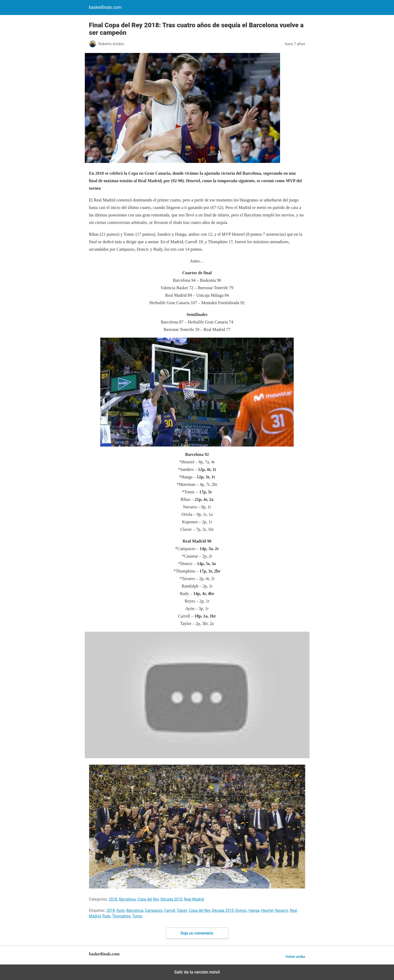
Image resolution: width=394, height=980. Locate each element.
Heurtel (267, 910)
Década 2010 (171, 899)
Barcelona (127, 899)
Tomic (137, 916)
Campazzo (154, 910)
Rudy (106, 916)
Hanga (254, 910)
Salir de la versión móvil (197, 972)
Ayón (121, 910)
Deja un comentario (197, 933)
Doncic (241, 910)
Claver (182, 910)
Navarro (282, 910)
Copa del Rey (148, 899)
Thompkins (121, 916)
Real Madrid (194, 899)
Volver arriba (295, 957)
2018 (113, 899)
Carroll (170, 910)
